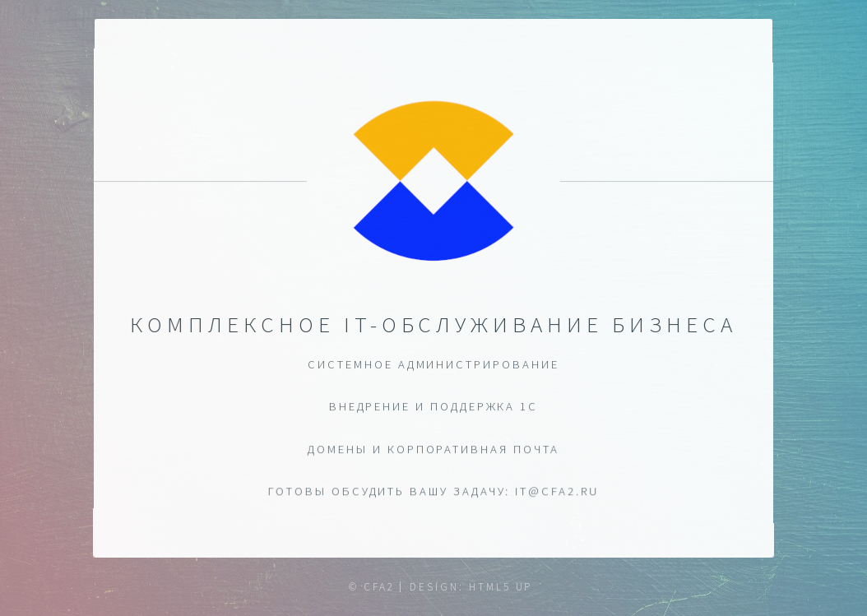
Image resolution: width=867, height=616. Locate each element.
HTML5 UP (501, 587)
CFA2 (380, 587)
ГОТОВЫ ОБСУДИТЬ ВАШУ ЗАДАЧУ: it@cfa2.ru (433, 492)
